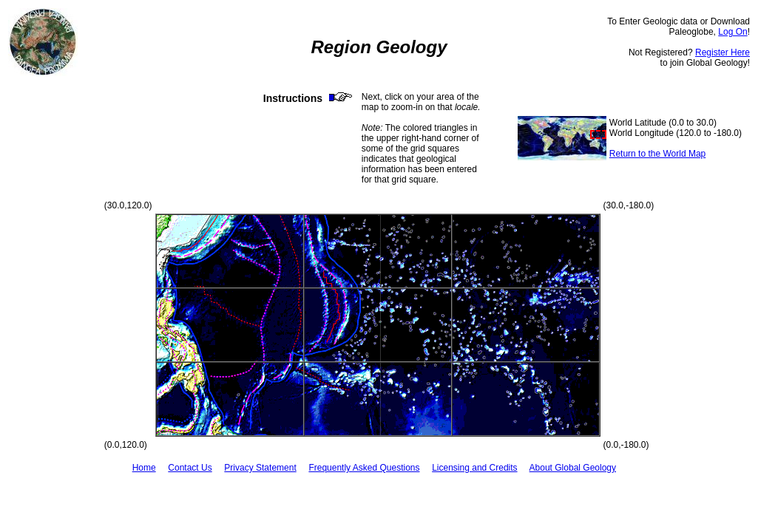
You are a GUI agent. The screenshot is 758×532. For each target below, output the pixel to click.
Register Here (723, 52)
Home (144, 468)
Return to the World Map (658, 154)
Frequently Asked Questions (364, 468)
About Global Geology (573, 468)
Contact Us (190, 468)
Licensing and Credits (474, 468)
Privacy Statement (260, 468)
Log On (732, 32)
